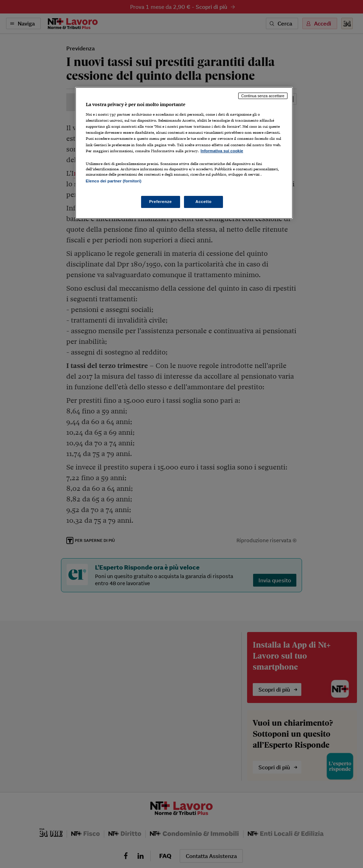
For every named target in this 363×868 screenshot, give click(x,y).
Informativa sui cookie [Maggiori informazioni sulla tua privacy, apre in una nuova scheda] (222, 151)
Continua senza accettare (263, 96)
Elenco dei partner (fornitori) (114, 181)
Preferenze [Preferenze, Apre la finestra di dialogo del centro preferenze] (161, 202)
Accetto (203, 202)
